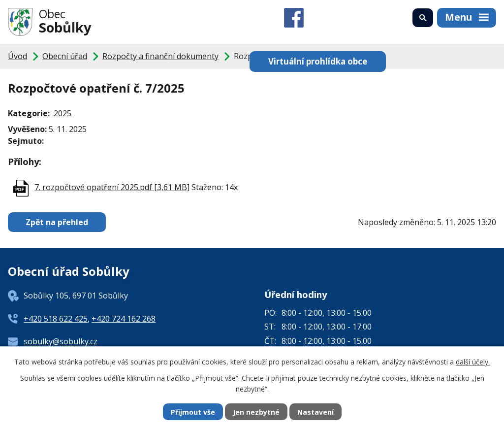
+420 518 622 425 (56, 319)
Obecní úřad (65, 56)
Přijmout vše (193, 412)
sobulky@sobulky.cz (61, 341)
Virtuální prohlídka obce (318, 61)
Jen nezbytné (256, 412)
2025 (63, 113)
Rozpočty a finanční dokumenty (160, 56)
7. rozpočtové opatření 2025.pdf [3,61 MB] (112, 187)
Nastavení (315, 412)
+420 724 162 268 (124, 319)
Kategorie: (29, 113)
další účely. (473, 362)
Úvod (17, 56)
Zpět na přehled (57, 222)
